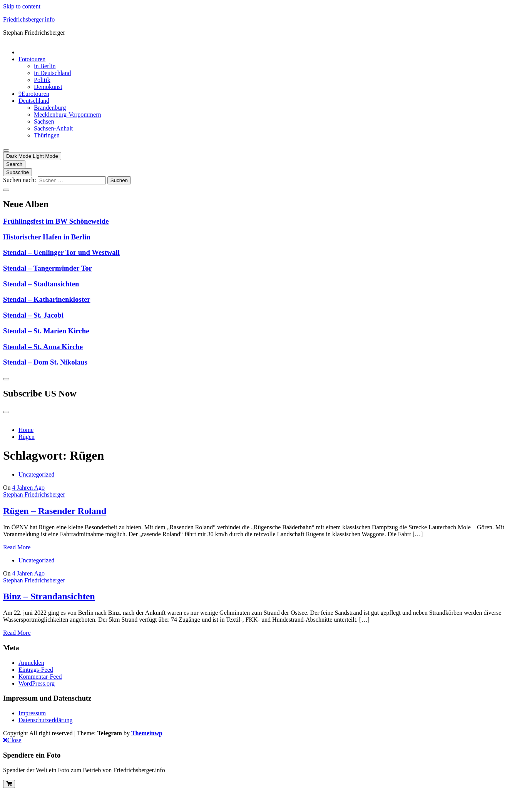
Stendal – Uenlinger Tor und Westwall (61, 252)
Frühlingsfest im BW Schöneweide (56, 221)
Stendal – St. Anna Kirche (43, 347)
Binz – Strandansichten (49, 596)
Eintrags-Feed (36, 670)
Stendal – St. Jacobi (33, 315)
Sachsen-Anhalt (53, 128)
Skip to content (22, 6)
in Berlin (45, 66)
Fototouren (32, 59)
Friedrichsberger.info (29, 19)
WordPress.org (37, 683)
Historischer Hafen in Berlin (47, 237)
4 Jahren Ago (28, 488)
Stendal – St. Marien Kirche (46, 331)
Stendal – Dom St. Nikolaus (45, 362)
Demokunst (48, 87)
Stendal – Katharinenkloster (47, 299)
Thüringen (47, 135)
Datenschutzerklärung (45, 720)
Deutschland (34, 101)
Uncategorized (36, 474)
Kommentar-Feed (40, 677)
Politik (42, 80)
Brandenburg (50, 108)
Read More (17, 547)
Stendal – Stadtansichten (41, 284)
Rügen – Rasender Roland (55, 511)
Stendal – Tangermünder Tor (48, 268)
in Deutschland (52, 73)
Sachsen (44, 121)
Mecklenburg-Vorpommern (67, 115)
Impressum (32, 713)
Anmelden (31, 663)
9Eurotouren (34, 94)
